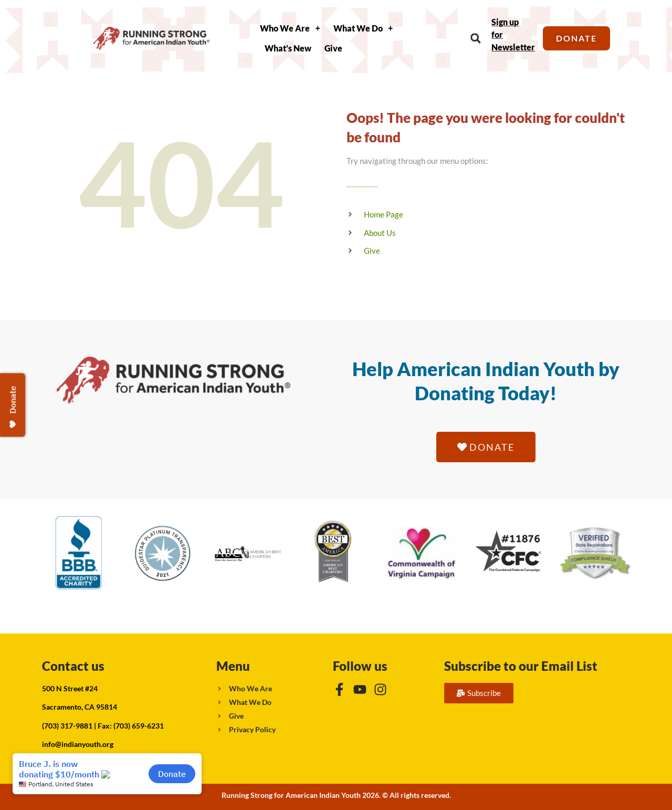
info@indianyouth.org (78, 744)
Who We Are (290, 28)
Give (333, 48)
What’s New (288, 48)
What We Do (363, 28)
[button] (475, 39)
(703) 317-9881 (67, 726)
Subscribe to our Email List (521, 666)
